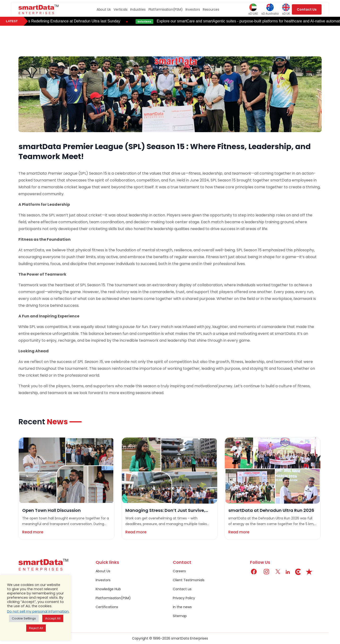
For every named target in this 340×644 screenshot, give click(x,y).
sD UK (286, 9)
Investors (193, 9)
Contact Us (307, 9)
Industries (138, 9)
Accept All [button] (53, 618)
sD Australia (270, 9)
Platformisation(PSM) (166, 9)
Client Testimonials (189, 580)
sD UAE (253, 9)
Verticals (120, 9)
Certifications (107, 607)
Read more (33, 532)
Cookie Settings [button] (24, 618)
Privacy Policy (184, 598)
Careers (179, 571)
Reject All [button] (36, 628)
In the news (182, 607)
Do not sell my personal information (38, 611)
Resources (211, 9)
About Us (104, 9)
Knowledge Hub (108, 589)
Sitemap (180, 616)
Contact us (182, 589)
